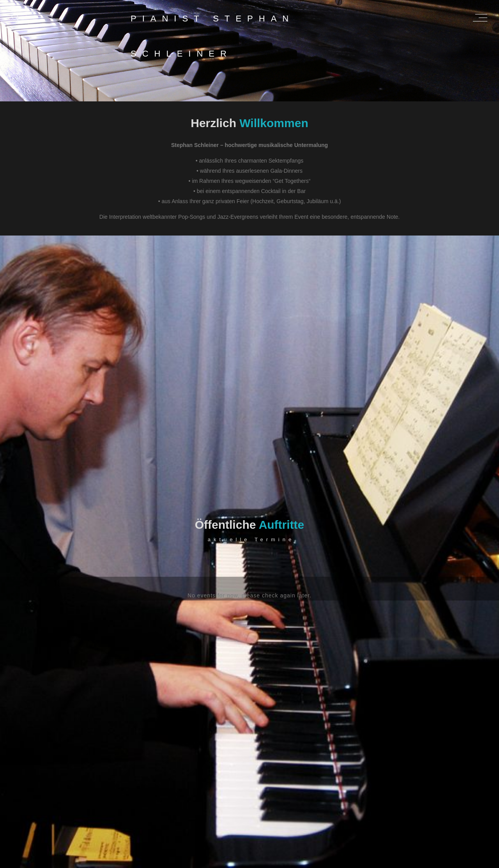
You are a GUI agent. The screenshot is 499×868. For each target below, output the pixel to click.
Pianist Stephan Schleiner (212, 23)
